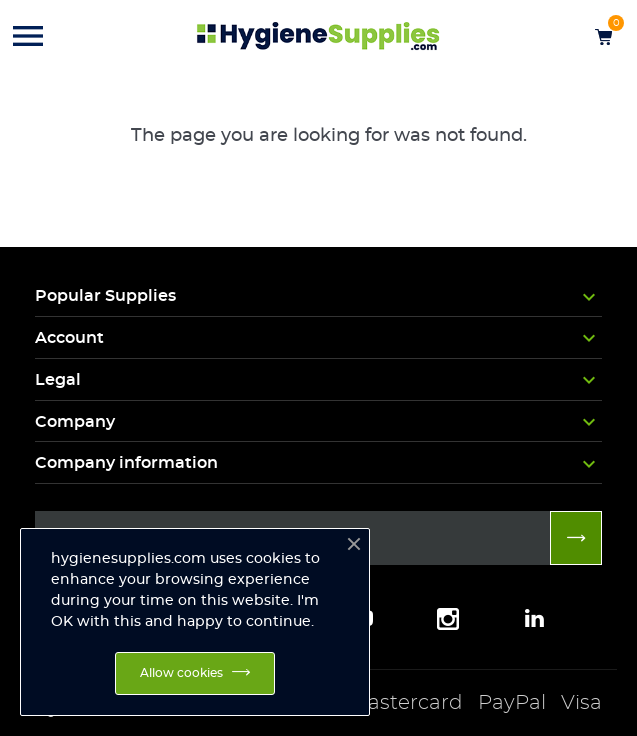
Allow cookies (181, 673)
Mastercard (406, 703)
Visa (581, 703)
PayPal (512, 703)
